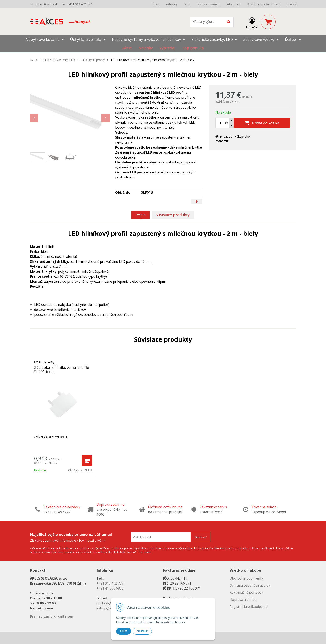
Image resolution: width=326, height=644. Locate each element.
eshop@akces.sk (46, 4)
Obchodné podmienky (247, 578)
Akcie (127, 48)
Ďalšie (293, 39)
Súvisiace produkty (173, 215)
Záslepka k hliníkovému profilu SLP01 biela (62, 369)
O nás (188, 4)
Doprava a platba (243, 599)
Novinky (146, 48)
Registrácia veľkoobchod (264, 4)
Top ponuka (193, 48)
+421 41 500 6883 (110, 588)
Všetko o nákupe (209, 4)
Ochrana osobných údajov (250, 585)
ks (227, 123)
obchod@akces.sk (110, 603)
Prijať (124, 631)
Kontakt (292, 4)
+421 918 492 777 (80, 4)
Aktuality (172, 4)
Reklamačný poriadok (246, 592)
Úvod (156, 4)
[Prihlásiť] (252, 23)
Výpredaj (167, 48)
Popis (141, 215)
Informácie (234, 4)
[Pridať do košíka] (262, 123)
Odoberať (201, 537)
